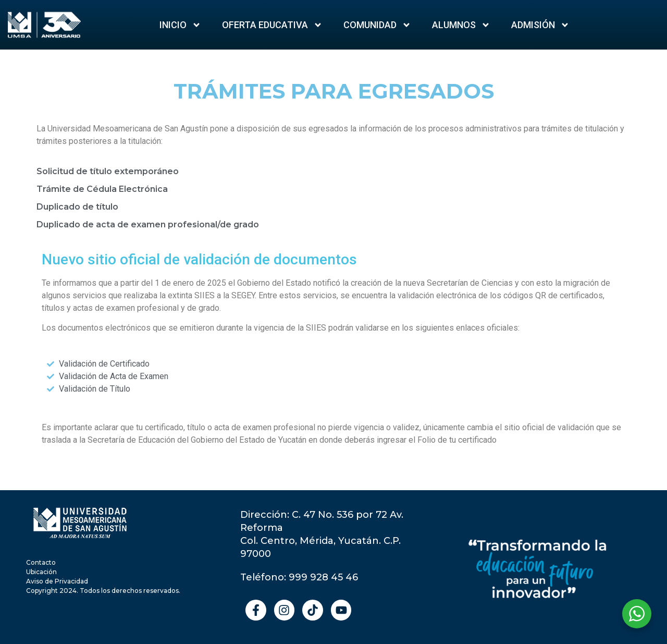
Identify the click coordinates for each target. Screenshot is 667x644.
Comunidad (377, 25)
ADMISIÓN (540, 25)
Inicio (180, 25)
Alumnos (461, 25)
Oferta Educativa (272, 25)
